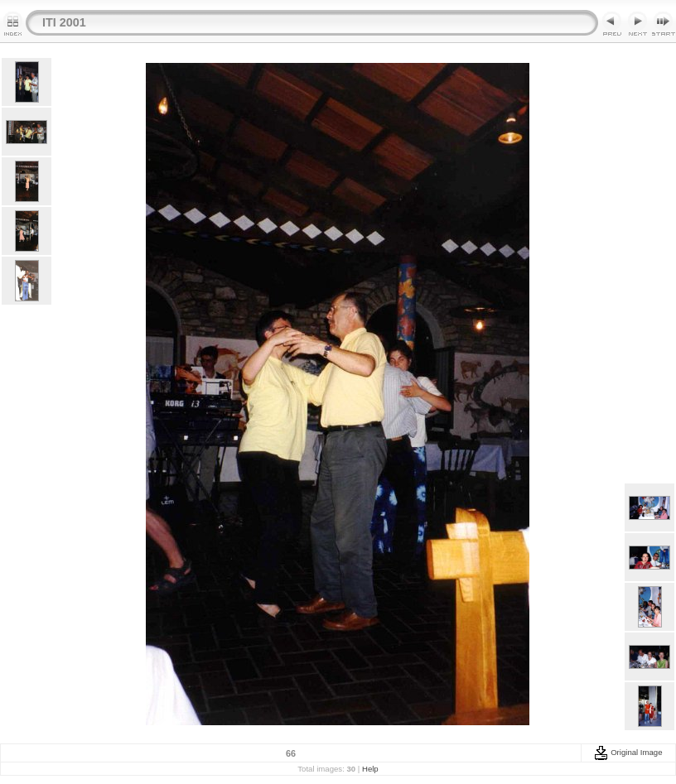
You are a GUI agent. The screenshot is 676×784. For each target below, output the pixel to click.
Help (370, 769)
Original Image (628, 752)
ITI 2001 (64, 22)
